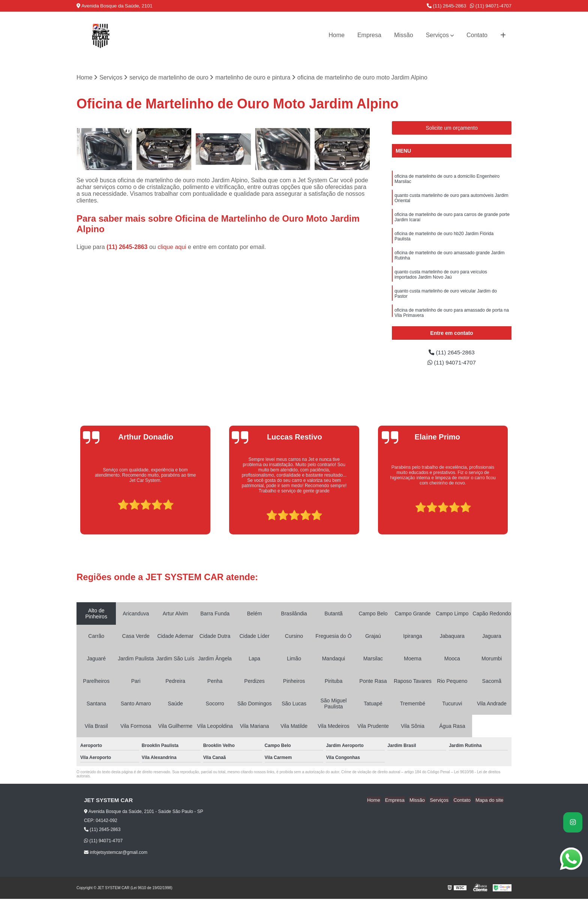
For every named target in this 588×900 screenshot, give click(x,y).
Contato (477, 35)
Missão (404, 35)
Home (337, 35)
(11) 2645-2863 (447, 6)
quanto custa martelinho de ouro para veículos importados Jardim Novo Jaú (441, 277)
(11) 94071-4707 (491, 6)
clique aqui (172, 247)
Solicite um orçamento (452, 128)
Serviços (437, 35)
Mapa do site (490, 801)
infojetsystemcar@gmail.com (116, 853)
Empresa (369, 35)
